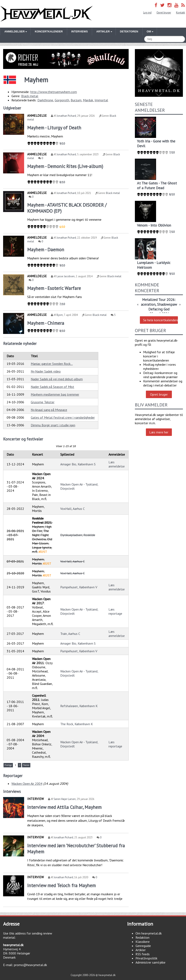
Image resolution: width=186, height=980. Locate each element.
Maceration (147, 304)
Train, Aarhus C (70, 634)
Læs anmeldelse (117, 464)
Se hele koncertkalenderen (160, 320)
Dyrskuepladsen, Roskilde (78, 535)
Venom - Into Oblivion (154, 225)
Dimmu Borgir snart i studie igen (53, 425)
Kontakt (180, 13)
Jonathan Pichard (66, 116)
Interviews (79, 31)
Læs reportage (115, 611)
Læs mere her (159, 432)
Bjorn (60, 315)
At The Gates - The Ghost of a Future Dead (157, 185)
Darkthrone (45, 100)
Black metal (30, 96)
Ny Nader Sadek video (46, 371)
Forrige (8, 765)
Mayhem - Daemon (46, 250)
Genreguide (143, 946)
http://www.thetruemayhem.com (54, 92)
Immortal (101, 100)
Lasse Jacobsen (66, 276)
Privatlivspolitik (146, 958)
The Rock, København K (77, 724)
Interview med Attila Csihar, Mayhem (64, 807)
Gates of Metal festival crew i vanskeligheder (63, 417)
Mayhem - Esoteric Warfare (54, 288)
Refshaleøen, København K (79, 706)
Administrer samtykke (150, 962)
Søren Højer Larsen (65, 799)
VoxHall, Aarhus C (73, 509)
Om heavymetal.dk (149, 933)
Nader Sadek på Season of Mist (52, 387)
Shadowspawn (168, 304)
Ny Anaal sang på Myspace (49, 410)
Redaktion (142, 937)
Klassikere (143, 942)
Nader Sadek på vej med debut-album (57, 379)
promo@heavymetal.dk (30, 965)
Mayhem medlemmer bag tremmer (55, 394)
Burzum (76, 100)
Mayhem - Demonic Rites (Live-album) (65, 166)
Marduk (88, 100)
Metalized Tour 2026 (158, 300)
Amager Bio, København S (78, 464)
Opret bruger (164, 13)
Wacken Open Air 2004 (27, 784)
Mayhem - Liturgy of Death (54, 128)
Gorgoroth (62, 100)
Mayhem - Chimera (46, 323)
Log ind (147, 13)
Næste (26, 765)
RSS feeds (143, 954)
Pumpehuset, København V (79, 587)
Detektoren (129, 31)
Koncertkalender (49, 31)
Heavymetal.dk (47, 14)
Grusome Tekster (43, 402)
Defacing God (159, 309)
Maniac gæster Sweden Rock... (52, 364)
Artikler (141, 950)
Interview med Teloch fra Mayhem (62, 885)
